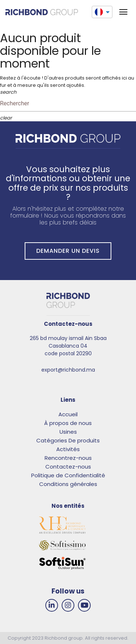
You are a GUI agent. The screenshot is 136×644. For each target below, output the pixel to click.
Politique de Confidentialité (68, 475)
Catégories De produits (68, 440)
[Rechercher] (68, 104)
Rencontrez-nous (68, 458)
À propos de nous (68, 423)
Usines (68, 432)
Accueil (68, 414)
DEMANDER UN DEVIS (68, 251)
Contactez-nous (68, 467)
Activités (68, 449)
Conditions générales (68, 484)
